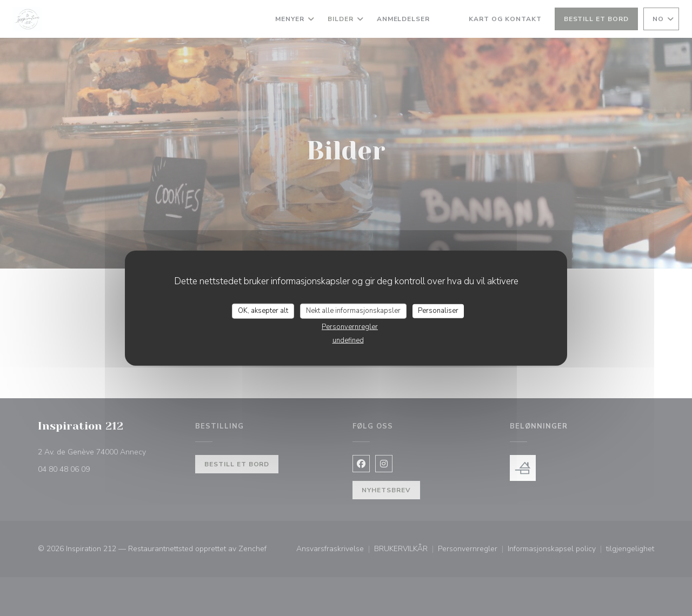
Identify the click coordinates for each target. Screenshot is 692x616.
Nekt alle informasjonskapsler (353, 311)
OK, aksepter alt (263, 311)
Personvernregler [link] (350, 326)
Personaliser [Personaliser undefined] (438, 311)
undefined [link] (348, 340)
